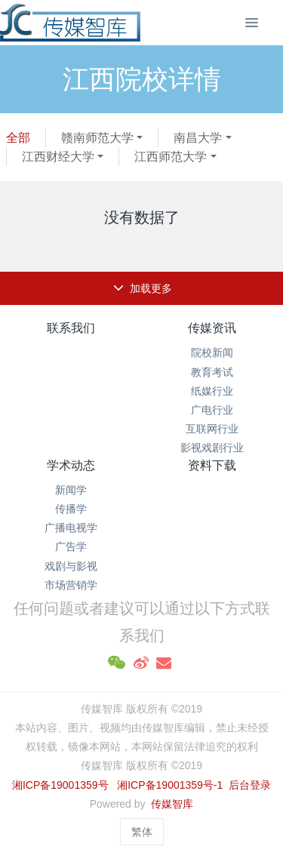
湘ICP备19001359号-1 (171, 785)
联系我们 (71, 328)
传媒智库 (172, 804)
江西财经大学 (58, 157)
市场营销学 (71, 585)
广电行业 (212, 410)
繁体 (142, 832)
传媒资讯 (212, 328)
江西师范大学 (171, 157)
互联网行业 (212, 429)
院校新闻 (212, 352)
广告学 (71, 546)
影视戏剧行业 (212, 448)
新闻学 (71, 490)
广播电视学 (71, 528)
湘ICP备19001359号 (60, 785)
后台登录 (250, 785)
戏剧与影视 (71, 566)
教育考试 (212, 372)
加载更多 (143, 288)
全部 (18, 138)
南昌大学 (198, 138)
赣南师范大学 (97, 138)
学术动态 (71, 465)
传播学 (71, 509)
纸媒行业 (212, 391)
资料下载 (212, 465)
